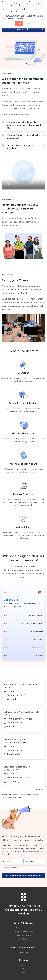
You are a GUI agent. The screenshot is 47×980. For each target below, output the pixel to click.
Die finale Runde (37, 640)
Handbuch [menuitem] (24, 969)
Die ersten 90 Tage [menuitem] (23, 936)
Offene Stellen (24, 29)
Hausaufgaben (37, 632)
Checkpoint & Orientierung (32, 623)
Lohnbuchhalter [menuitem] (23, 952)
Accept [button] (19, 24)
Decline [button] (28, 24)
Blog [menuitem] (24, 973)
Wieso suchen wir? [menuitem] (24, 928)
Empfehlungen (37, 648)
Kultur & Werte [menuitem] (23, 939)
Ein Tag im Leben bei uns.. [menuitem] (23, 932)
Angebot (39, 656)
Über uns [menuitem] (23, 965)
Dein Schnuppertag (35, 615)
